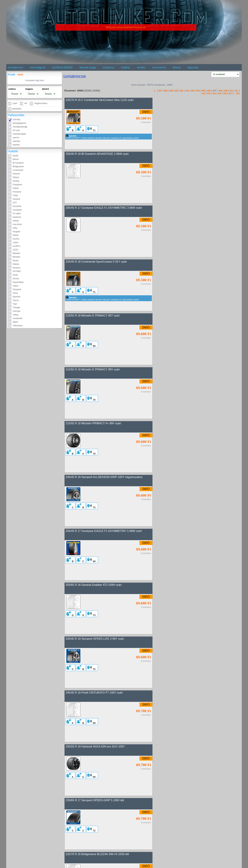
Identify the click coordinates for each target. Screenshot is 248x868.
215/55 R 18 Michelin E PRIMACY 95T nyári (93, 208)
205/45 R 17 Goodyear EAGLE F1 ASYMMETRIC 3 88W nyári (104, 154)
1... (155, 91)
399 (171, 91)
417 (230, 93)
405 (203, 91)
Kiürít (20, 75)
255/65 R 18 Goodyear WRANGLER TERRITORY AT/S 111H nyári (106, 641)
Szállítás (126, 67)
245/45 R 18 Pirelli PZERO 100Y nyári (177, 587)
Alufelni (141, 67)
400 (176, 91)
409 (226, 91)
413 (209, 93)
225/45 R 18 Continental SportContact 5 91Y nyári (185, 154)
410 (231, 91)
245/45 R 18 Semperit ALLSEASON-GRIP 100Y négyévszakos (193, 262)
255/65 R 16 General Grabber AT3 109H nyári (182, 316)
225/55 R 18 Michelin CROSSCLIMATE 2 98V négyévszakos (191, 857)
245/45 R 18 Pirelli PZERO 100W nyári (178, 641)
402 (187, 91)
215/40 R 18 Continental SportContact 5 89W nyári (97, 803)
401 (182, 91)
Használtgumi (38, 67)
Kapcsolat (193, 67)
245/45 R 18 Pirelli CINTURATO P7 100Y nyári (183, 370)
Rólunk (177, 67)
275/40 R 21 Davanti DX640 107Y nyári (90, 857)
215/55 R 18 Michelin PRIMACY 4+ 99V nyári (93, 262)
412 (203, 93)
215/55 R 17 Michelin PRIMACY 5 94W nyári (181, 532)
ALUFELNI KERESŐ (62, 67)
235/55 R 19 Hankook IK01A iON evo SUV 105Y (95, 424)
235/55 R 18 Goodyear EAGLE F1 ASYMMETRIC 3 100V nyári (104, 749)
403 (193, 91)
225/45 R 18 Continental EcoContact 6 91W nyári (96, 532)
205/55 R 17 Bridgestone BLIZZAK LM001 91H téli (96, 695)
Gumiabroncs (15, 67)
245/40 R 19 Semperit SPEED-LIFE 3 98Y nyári (95, 370)
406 (209, 91)
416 (225, 93)
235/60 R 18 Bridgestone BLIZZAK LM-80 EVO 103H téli (189, 478)
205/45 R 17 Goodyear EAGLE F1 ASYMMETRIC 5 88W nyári (104, 316)
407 (215, 91)
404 (198, 91)
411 (236, 91)
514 (238, 93)
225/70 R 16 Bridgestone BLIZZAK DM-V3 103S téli (97, 478)
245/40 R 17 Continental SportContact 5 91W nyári (185, 749)
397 (160, 91)
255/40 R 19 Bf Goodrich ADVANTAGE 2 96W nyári (186, 100)
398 (166, 91)
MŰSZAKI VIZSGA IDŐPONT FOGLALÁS (126, 28)
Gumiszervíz (159, 67)
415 (220, 93)
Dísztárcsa (109, 67)
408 (220, 91)
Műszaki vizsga (88, 67)
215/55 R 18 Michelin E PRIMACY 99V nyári (181, 208)
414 (214, 93)
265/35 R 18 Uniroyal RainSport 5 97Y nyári (181, 695)
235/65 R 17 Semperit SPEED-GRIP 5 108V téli (183, 424)
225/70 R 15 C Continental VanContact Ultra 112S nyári (100, 100)
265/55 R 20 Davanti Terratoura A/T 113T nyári (94, 587)
